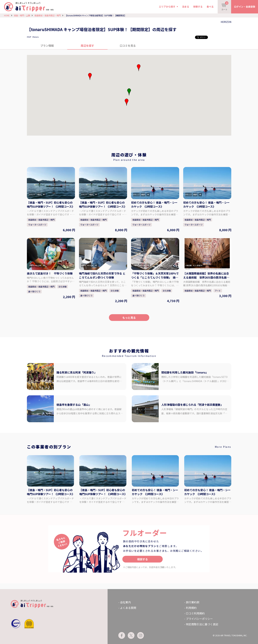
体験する (198, 7)
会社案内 (125, 602)
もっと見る (129, 318)
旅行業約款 (193, 602)
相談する (143, 559)
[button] (127, 102)
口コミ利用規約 (195, 613)
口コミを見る (128, 46)
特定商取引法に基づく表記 (202, 624)
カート (225, 6)
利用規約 (191, 608)
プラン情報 (47, 46)
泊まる (186, 7)
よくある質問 (128, 608)
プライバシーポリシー (199, 619)
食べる (210, 7)
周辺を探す (87, 46)
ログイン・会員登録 (245, 7)
